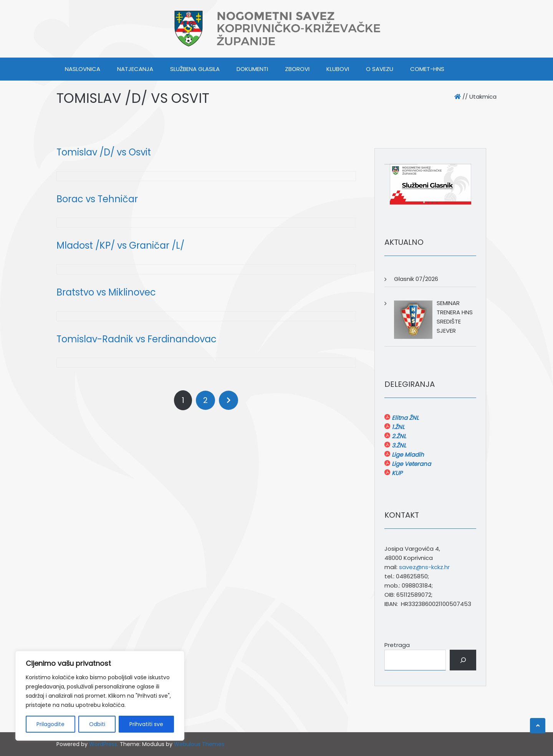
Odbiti (97, 724)
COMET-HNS (427, 69)
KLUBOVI (338, 69)
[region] (100, 696)
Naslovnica (83, 69)
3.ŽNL (398, 445)
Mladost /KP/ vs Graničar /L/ (120, 245)
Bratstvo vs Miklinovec (106, 292)
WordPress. (104, 744)
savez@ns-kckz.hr (424, 567)
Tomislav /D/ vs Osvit (104, 152)
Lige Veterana (411, 464)
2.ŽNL (398, 436)
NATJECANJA (135, 69)
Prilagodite (50, 724)
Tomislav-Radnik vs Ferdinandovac (137, 339)
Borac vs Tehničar (97, 199)
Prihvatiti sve (146, 724)
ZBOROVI (297, 69)
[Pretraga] (463, 660)
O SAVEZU (380, 69)
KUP (396, 473)
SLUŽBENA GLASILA (195, 69)
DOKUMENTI (252, 69)
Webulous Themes (199, 744)
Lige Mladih (407, 455)
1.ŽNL (397, 427)
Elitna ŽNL (404, 418)
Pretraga (397, 645)
